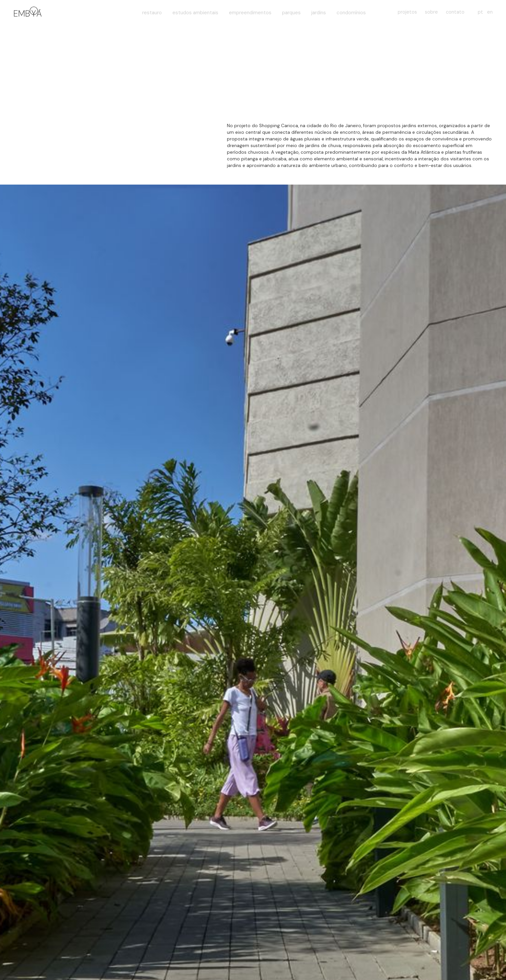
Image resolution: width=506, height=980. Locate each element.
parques (291, 13)
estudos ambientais (195, 13)
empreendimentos (250, 13)
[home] (27, 12)
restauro (152, 13)
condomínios (351, 13)
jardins (319, 13)
